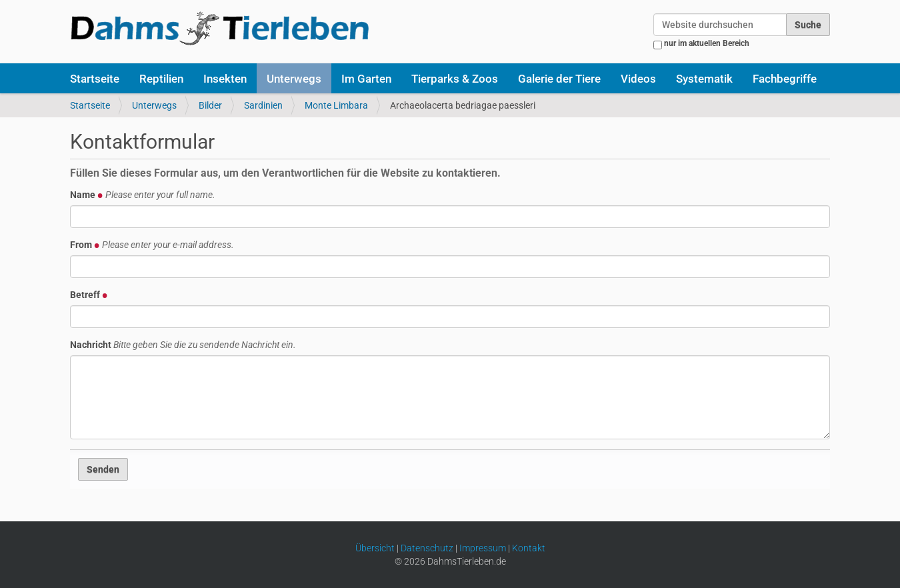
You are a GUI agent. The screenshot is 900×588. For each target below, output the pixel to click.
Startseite (95, 79)
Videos (638, 79)
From (152, 245)
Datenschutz (427, 548)
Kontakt (529, 548)
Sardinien (263, 105)
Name (143, 195)
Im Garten (366, 79)
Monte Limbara (336, 105)
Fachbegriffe (785, 79)
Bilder (210, 105)
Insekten (225, 79)
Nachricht (183, 345)
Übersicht (375, 548)
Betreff (89, 295)
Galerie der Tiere (559, 79)
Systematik (704, 79)
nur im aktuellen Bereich (707, 43)
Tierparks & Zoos (455, 79)
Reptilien (161, 79)
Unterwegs (294, 79)
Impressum (483, 548)
